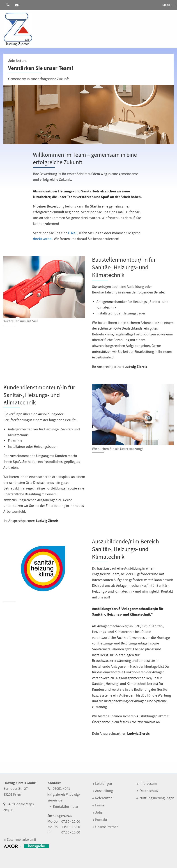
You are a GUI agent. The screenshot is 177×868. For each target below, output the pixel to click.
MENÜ (169, 5)
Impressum (148, 784)
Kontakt (101, 820)
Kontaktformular (66, 807)
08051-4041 (61, 789)
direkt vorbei (43, 239)
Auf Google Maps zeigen (19, 807)
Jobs (99, 813)
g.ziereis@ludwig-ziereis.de (64, 797)
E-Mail (73, 233)
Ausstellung (104, 791)
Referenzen (104, 798)
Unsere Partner (107, 827)
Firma (100, 805)
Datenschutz (149, 791)
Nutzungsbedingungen (157, 798)
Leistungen (104, 784)
